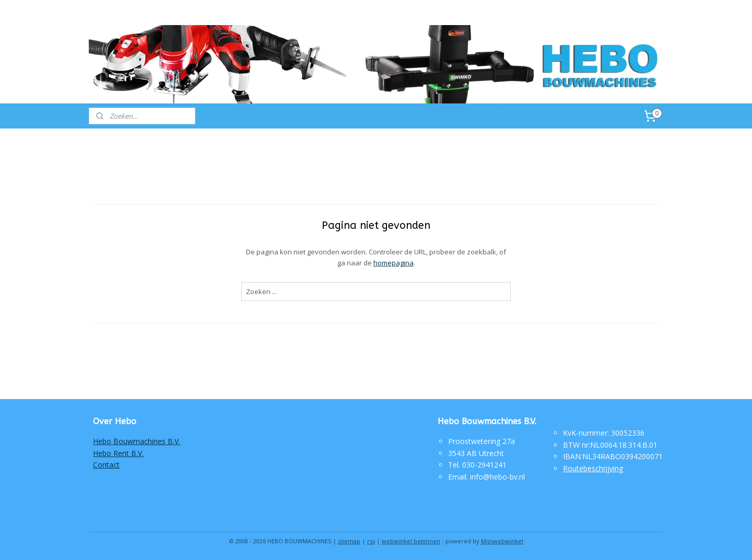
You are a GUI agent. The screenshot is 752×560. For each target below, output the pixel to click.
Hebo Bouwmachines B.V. (137, 441)
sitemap (349, 541)
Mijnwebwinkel (502, 541)
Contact (106, 465)
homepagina (393, 263)
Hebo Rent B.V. (118, 453)
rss (371, 541)
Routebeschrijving (593, 468)
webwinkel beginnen (411, 541)
